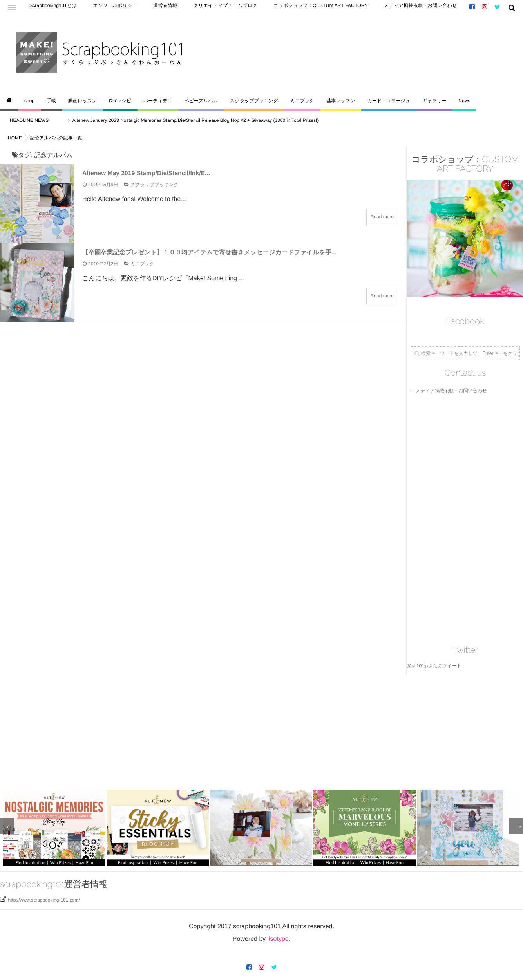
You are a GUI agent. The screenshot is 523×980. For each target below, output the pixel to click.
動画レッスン (82, 101)
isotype (279, 936)
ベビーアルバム (201, 101)
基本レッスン (341, 101)
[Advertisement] (235, 730)
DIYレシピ (120, 101)
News (464, 101)
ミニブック (302, 101)
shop (29, 101)
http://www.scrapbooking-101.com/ (44, 897)
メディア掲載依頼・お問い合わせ (362, 8)
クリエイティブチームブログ (198, 8)
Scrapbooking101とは (49, 8)
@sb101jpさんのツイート (434, 666)
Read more (382, 217)
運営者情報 (146, 8)
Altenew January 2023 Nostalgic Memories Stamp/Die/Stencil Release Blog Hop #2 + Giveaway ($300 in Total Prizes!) (202, 120)
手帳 (51, 101)
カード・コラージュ (389, 101)
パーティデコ (158, 101)
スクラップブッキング (254, 101)
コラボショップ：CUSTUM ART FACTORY (278, 8)
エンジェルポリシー (102, 8)
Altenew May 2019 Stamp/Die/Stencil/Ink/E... (156, 173)
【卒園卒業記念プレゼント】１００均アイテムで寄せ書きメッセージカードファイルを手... (228, 252)
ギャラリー (434, 101)
